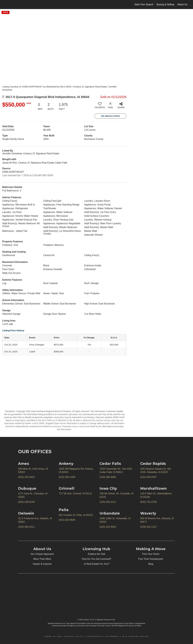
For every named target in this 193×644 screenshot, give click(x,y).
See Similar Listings (111, 116)
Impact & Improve (42, 564)
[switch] (100, 107)
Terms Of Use (53, 636)
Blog (151, 564)
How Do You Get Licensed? (96, 559)
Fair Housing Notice (135, 636)
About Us (182, 4)
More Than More (42, 559)
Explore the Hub (97, 554)
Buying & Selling (165, 4)
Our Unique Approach (42, 554)
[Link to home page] (4, 5)
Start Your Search (144, 4)
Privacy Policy (74, 636)
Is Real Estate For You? (96, 564)
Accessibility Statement (103, 636)
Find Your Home (151, 554)
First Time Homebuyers (151, 559)
